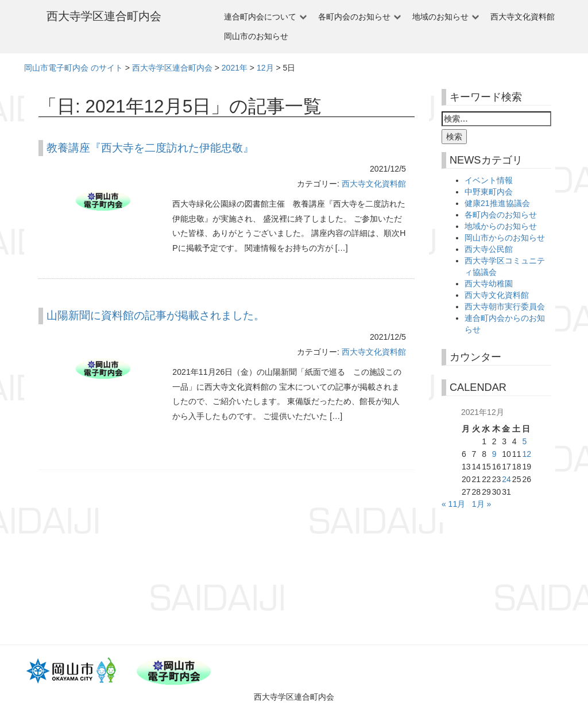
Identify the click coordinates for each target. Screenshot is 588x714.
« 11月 (453, 504)
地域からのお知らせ (501, 226)
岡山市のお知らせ (256, 36)
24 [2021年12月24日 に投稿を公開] (506, 479)
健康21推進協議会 (497, 203)
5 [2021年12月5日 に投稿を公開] (524, 441)
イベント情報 (489, 180)
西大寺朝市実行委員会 (505, 306)
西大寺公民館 (489, 249)
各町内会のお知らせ (354, 17)
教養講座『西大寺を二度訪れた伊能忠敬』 (150, 148)
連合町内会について (260, 17)
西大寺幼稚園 (489, 284)
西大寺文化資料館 (523, 17)
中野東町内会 (489, 192)
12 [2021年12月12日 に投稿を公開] (527, 454)
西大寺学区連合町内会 (104, 16)
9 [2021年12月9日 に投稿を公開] (494, 454)
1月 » (481, 504)
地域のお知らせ (440, 17)
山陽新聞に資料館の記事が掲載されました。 (156, 315)
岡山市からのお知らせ (505, 238)
